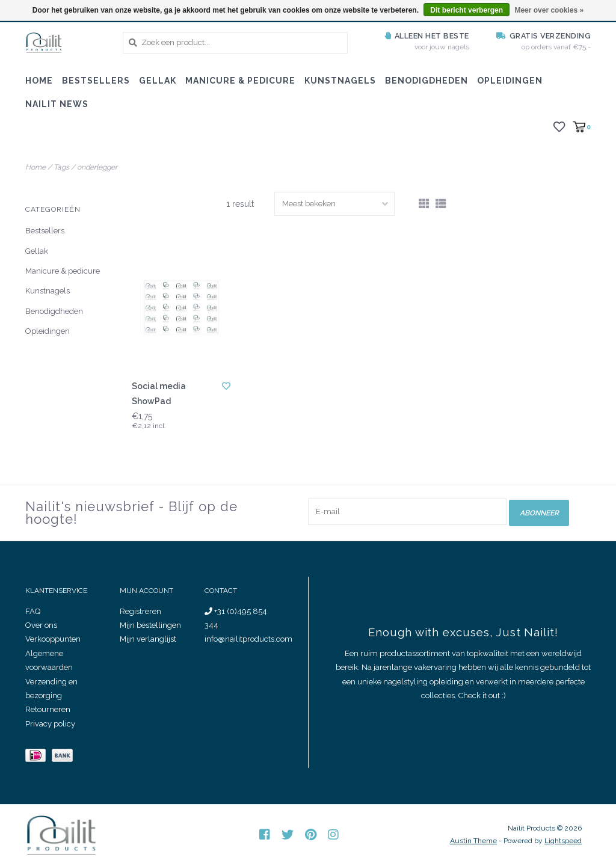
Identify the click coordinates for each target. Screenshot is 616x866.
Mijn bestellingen (150, 625)
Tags (61, 167)
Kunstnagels (340, 81)
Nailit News (57, 104)
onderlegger (97, 167)
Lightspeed (563, 841)
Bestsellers (96, 81)
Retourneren (48, 709)
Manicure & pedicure (240, 81)
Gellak (158, 81)
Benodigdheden (427, 81)
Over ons (41, 625)
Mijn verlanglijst (148, 639)
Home (39, 81)
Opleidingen (510, 81)
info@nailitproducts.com (248, 639)
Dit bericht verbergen (467, 10)
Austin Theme (473, 841)
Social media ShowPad (159, 394)
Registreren (140, 611)
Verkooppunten (53, 639)
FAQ (33, 611)
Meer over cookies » (549, 10)
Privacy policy (50, 724)
